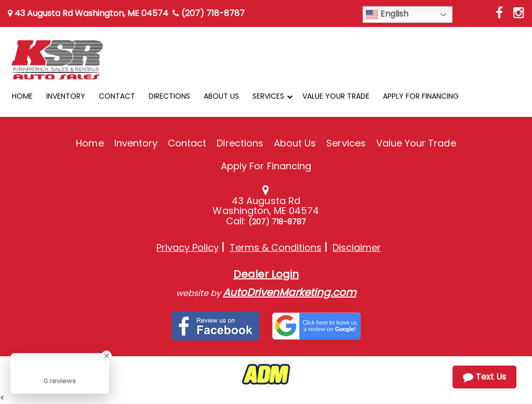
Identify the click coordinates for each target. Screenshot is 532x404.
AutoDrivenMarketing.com (290, 292)
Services (346, 143)
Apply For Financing (266, 166)
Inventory (136, 143)
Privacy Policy (188, 247)
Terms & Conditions (276, 247)
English (387, 14)
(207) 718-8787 (209, 13)
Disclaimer (357, 247)
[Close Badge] (107, 356)
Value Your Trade (416, 143)
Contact (187, 143)
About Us (295, 143)
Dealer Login (266, 274)
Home (90, 143)
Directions (240, 143)
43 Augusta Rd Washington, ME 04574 (88, 13)
